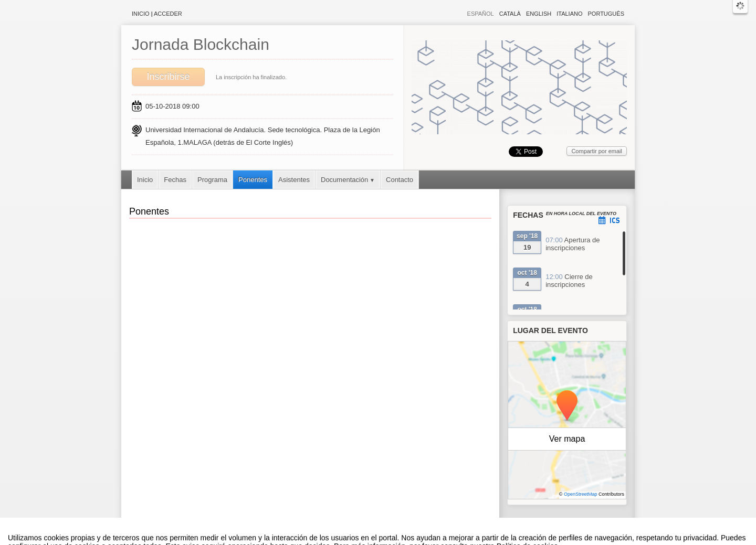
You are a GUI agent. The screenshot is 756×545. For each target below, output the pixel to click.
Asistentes (294, 180)
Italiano (569, 14)
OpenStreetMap (581, 494)
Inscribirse (168, 77)
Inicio (141, 14)
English (539, 14)
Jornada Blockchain (201, 44)
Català (510, 14)
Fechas (175, 180)
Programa (212, 180)
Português (606, 14)
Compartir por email (597, 151)
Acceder (168, 14)
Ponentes (253, 180)
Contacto (400, 180)
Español (481, 14)
